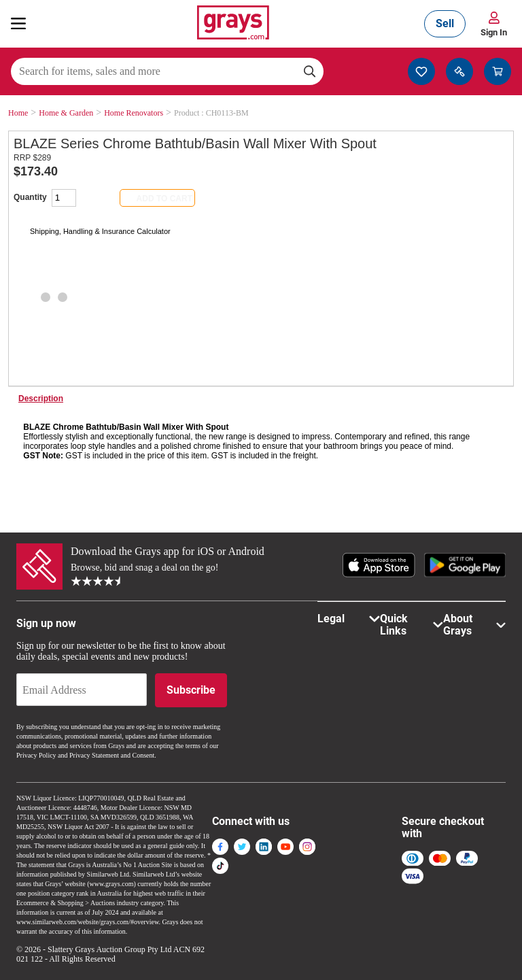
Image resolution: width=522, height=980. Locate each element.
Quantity (30, 197)
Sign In (494, 32)
